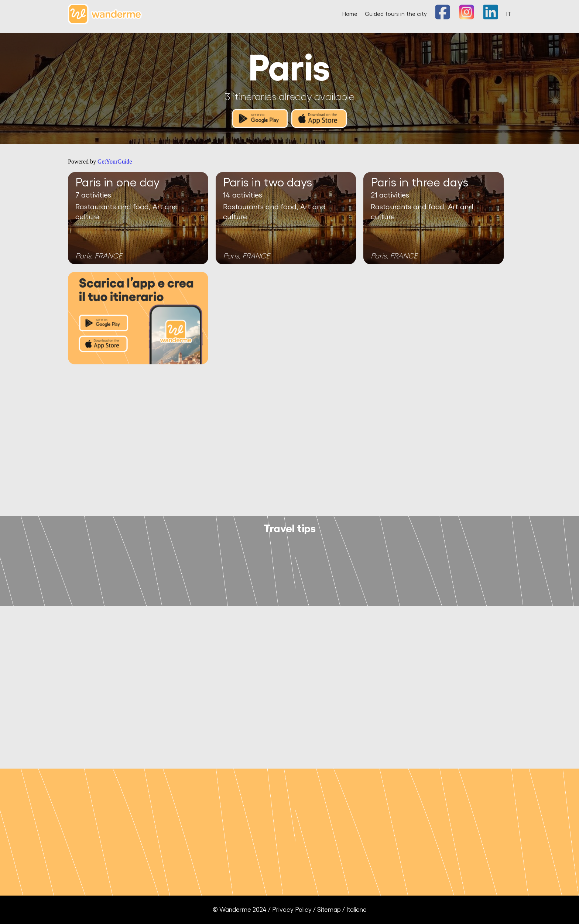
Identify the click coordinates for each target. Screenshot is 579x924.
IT (509, 14)
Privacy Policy (292, 910)
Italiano (357, 910)
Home (350, 14)
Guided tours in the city (396, 14)
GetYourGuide (115, 162)
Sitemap (329, 910)
